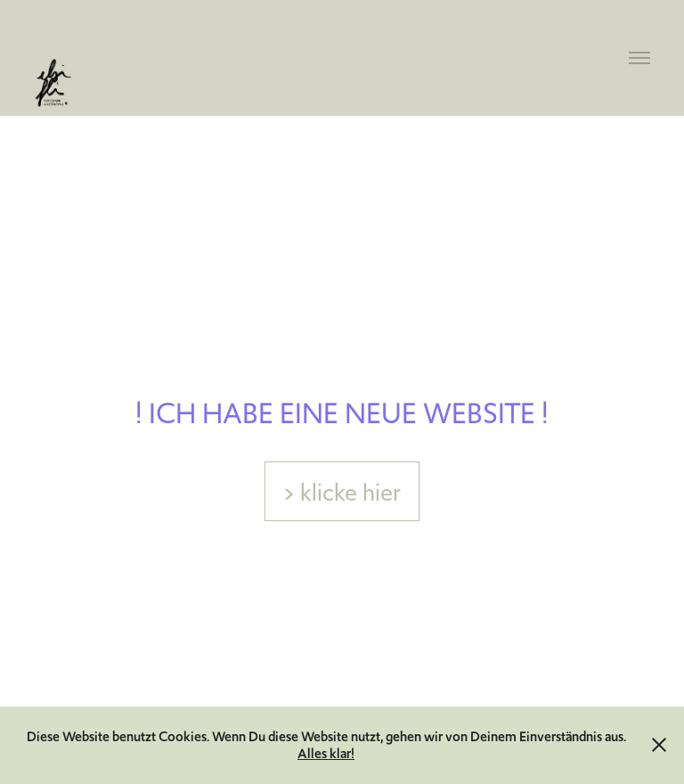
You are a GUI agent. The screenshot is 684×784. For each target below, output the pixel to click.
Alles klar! (326, 753)
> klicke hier (342, 492)
